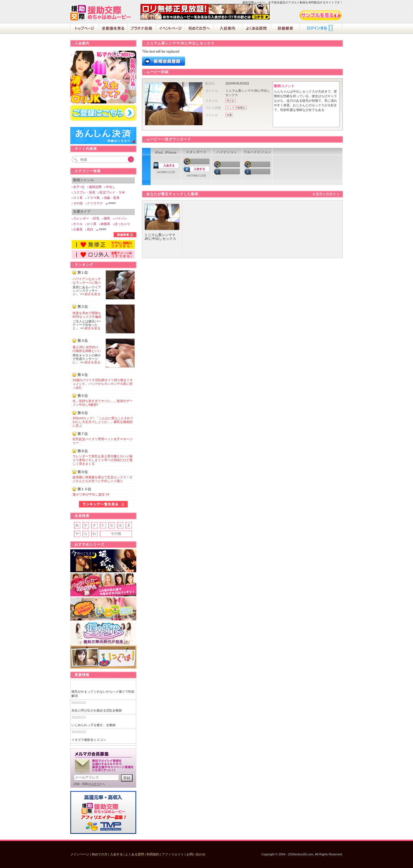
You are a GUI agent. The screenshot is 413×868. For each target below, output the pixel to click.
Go (128, 159)
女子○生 (79, 187)
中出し (111, 187)
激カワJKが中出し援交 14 (91, 494)
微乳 (107, 218)
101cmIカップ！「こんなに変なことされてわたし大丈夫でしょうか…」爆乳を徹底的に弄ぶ (103, 422)
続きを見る (92, 294)
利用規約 (153, 854)
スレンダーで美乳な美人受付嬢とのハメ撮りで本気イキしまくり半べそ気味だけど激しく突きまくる (103, 460)
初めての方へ (199, 29)
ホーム (85, 29)
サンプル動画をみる (321, 15)
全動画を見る (113, 29)
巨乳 (96, 218)
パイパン (121, 218)
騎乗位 (241, 108)
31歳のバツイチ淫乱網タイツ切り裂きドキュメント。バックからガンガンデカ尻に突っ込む (103, 384)
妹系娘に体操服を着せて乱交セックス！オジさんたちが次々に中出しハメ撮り (103, 479)
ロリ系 (78, 198)
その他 (78, 203)
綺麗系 (105, 224)
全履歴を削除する (326, 194)
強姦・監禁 (112, 198)
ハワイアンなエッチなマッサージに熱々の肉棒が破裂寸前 (87, 283)
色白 (90, 229)
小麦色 (78, 229)
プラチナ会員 (142, 29)
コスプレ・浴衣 (84, 192)
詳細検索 (285, 29)
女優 (229, 115)
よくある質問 (257, 29)
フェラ (230, 108)
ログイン (321, 29)
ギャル (78, 224)
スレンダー (81, 218)
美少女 (230, 101)
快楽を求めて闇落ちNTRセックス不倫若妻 (87, 317)
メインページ (80, 854)
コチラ (95, 784)
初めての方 (100, 854)
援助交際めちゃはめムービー (102, 13)
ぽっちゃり (122, 224)
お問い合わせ (196, 854)
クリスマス (95, 203)
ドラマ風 (93, 198)
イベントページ (171, 29)
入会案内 (228, 29)
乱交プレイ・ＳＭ (112, 192)
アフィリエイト (173, 854)
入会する (169, 165)
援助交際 (95, 187)
